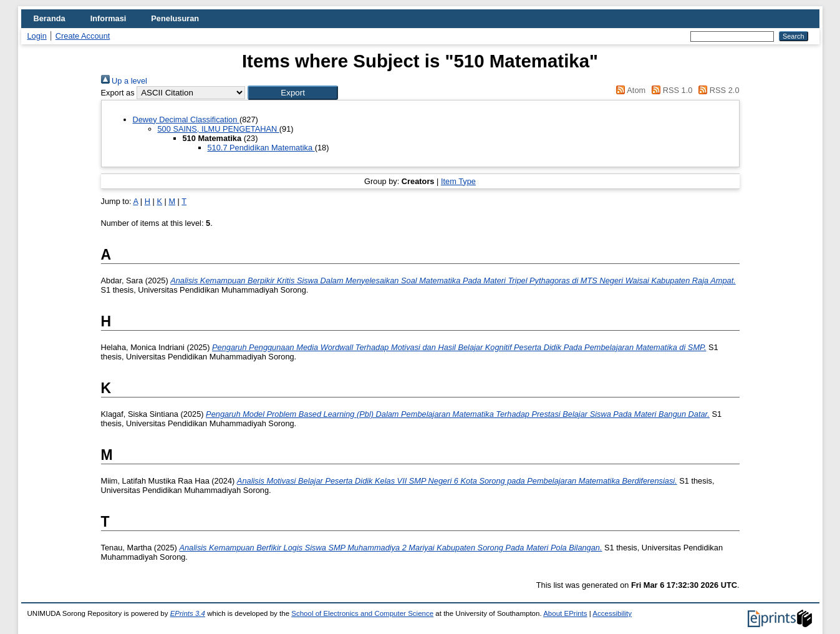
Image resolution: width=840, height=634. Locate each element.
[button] (293, 93)
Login (37, 36)
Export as (118, 93)
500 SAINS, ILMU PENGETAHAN (219, 129)
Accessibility (612, 613)
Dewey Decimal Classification (186, 119)
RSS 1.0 (670, 90)
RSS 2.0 (717, 90)
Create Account (83, 36)
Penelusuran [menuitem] (175, 18)
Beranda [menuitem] (50, 18)
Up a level (124, 81)
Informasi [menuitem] (109, 18)
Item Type (458, 181)
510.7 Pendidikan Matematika (261, 148)
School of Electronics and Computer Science (362, 613)
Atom (629, 90)
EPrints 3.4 (188, 613)
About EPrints (565, 613)
